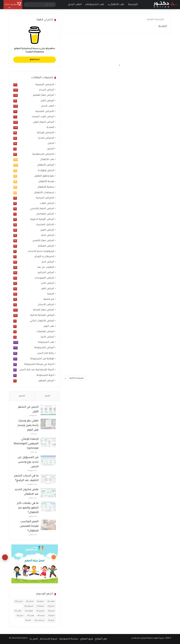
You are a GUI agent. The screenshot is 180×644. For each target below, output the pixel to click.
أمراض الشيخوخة (44, 348)
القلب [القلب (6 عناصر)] (18, 611)
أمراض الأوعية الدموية (42, 220)
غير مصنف (48, 299)
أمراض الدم (48, 262)
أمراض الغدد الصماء (43, 117)
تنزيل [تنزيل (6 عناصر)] (51, 620)
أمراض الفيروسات (44, 278)
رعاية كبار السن (46, 353)
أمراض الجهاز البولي (44, 122)
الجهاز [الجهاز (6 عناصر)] (40, 602)
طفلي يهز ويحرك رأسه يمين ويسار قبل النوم (28, 426)
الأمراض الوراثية (46, 133)
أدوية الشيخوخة (45, 375)
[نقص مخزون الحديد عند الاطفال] (48, 493)
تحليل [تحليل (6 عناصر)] (20, 616)
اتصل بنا (34, 639)
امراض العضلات (45, 332)
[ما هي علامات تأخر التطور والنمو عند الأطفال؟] (48, 506)
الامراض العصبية (45, 85)
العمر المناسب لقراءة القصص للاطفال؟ (29, 526)
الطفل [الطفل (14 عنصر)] (29, 611)
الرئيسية (135, 4)
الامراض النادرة (46, 138)
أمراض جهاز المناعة (44, 310)
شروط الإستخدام (49, 639)
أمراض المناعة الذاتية (42, 315)
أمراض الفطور (46, 381)
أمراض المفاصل (45, 214)
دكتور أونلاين (136, 638)
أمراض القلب (47, 204)
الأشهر (22, 396)
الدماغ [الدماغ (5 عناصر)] (51, 606)
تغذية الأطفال (46, 182)
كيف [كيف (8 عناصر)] (28, 620)
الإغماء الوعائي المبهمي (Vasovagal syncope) (26, 444)
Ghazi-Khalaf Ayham (20, 638)
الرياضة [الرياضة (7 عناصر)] (40, 606)
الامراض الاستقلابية (43, 154)
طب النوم (49, 326)
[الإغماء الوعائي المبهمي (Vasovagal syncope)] (48, 442)
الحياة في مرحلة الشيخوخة (39, 364)
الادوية (51, 294)
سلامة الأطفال (46, 187)
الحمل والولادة (46, 171)
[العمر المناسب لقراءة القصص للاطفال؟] (48, 525)
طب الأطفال (117, 5)
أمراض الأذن (47, 283)
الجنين (51, 149)
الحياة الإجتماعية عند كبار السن (37, 370)
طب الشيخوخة (96, 5)
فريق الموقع (87, 639)
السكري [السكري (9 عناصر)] (40, 611)
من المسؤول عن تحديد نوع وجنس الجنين (28, 462)
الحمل (51, 144)
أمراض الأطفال (46, 165)
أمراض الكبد (47, 101)
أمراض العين (47, 230)
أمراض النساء (46, 90)
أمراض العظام (46, 246)
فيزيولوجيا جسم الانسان (41, 251)
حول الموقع (101, 639)
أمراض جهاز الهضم (44, 95)
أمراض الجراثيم (46, 273)
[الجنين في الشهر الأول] (48, 410)
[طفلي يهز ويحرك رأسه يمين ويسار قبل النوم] (48, 424)
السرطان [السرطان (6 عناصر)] (29, 606)
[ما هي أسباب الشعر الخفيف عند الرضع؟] (48, 479)
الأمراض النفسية (45, 112)
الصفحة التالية (74, 378)
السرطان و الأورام (44, 257)
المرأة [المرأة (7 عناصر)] (51, 616)
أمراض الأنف (47, 337)
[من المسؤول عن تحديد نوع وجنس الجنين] (48, 461)
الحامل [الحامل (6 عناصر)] (30, 602)
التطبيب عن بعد (46, 267)
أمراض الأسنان (46, 305)
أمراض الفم (48, 289)
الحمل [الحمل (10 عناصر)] (19, 602)
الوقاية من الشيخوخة (42, 359)
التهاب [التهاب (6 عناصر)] (51, 602)
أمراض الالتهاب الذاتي (42, 321)
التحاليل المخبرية (45, 225)
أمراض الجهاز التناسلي (42, 209)
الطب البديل (75, 5)
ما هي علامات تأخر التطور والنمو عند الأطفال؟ (28, 508)
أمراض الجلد (47, 235)
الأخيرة (47, 396)
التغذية (50, 128)
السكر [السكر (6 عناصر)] (51, 611)
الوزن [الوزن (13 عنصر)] (30, 616)
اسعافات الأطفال (44, 193)
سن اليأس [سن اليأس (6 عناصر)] (40, 620)
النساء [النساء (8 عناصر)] (41, 616)
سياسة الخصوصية (69, 639)
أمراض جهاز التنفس (43, 241)
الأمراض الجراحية (45, 198)
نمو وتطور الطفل (44, 176)
